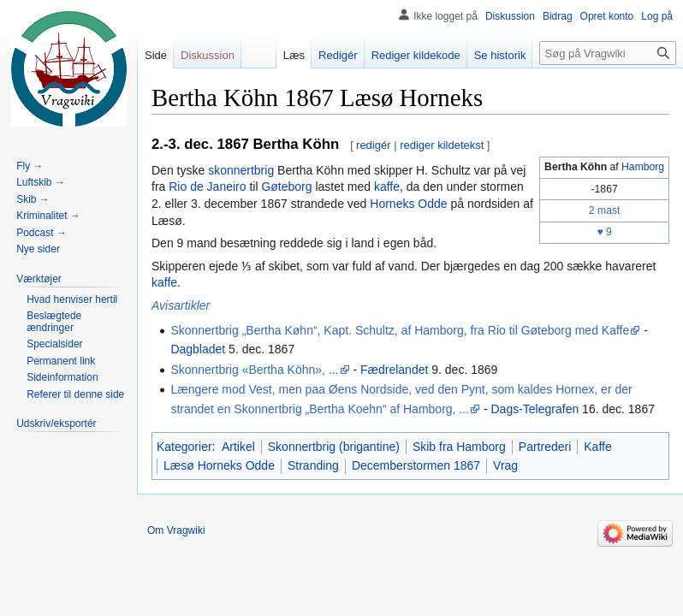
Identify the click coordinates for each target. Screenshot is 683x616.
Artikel (238, 447)
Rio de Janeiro (207, 187)
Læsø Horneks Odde (219, 465)
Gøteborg (286, 187)
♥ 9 (604, 232)
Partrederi (545, 447)
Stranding (313, 465)
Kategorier (184, 447)
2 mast (605, 210)
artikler (192, 305)
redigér (373, 145)
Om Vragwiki (176, 530)
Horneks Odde (408, 204)
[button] (39, 279)
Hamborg (643, 167)
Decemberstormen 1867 (416, 465)
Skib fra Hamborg (459, 447)
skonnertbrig (241, 170)
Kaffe (597, 447)
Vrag (505, 465)
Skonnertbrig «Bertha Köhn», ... (254, 370)
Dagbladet (198, 349)
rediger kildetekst (442, 145)
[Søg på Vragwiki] (608, 53)
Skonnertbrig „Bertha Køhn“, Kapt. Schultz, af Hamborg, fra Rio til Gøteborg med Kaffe (400, 330)
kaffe (387, 187)
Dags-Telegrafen (535, 409)
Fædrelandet (394, 370)
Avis (163, 305)
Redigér (338, 55)
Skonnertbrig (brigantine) (334, 447)
